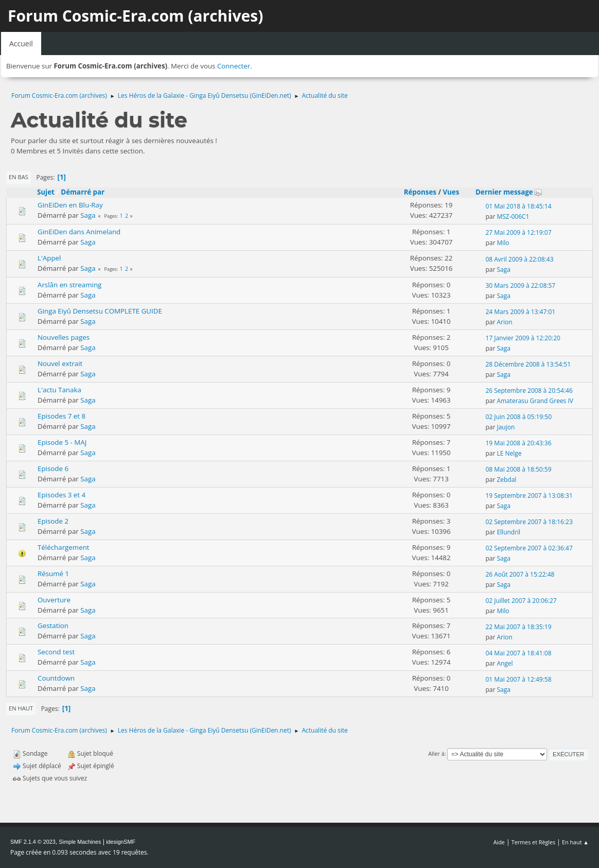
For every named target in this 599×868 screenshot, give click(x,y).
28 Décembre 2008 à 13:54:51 (528, 364)
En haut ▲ (575, 842)
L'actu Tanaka (59, 390)
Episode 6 (53, 468)
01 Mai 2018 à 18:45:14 (518, 206)
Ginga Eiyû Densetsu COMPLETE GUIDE (100, 311)
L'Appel (49, 258)
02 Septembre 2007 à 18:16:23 (529, 522)
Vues (451, 192)
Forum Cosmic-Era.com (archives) (135, 16)
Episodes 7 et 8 (61, 416)
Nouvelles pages (64, 337)
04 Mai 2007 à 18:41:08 (518, 653)
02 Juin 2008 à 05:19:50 (518, 417)
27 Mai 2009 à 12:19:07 (518, 232)
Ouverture (54, 600)
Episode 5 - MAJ (62, 442)
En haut (21, 708)
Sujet (46, 192)
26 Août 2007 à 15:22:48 (520, 574)
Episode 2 (53, 521)
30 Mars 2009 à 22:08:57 (520, 285)
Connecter (234, 66)
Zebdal (506, 480)
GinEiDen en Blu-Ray (70, 205)
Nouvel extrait (60, 363)
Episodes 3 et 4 (61, 495)
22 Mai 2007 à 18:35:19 (518, 627)
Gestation (53, 626)
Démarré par (83, 192)
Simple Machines (80, 842)
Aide (499, 842)
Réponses (420, 192)
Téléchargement (64, 547)
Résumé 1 (53, 574)
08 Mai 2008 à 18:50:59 (518, 469)
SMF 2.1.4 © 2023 (33, 842)
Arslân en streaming (69, 285)
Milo (503, 243)
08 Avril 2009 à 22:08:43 (519, 259)
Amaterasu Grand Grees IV (535, 401)
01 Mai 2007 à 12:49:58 (518, 679)
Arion (504, 322)
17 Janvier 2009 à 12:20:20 (523, 338)
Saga (88, 215)
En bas (19, 177)
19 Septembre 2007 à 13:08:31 (529, 496)
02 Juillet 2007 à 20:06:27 (521, 601)
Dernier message (509, 192)
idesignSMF (121, 842)
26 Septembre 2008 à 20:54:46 (529, 390)
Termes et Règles (534, 842)
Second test (56, 652)
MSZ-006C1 (513, 216)
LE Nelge (509, 453)
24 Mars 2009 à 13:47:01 (520, 312)
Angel (505, 663)
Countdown (56, 678)
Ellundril (508, 532)
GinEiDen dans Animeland (79, 232)
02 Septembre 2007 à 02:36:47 (529, 548)
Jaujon (506, 427)
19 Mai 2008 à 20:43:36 (518, 443)
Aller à (436, 753)
